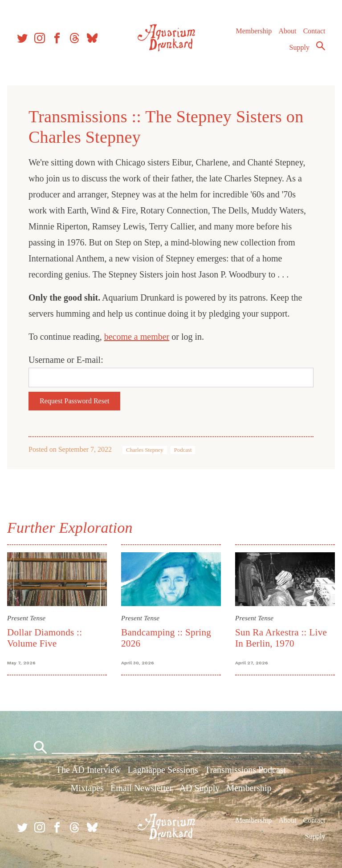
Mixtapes (87, 788)
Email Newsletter (141, 788)
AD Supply (200, 788)
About (287, 31)
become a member (137, 337)
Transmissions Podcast (245, 770)
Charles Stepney (145, 450)
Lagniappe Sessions (163, 770)
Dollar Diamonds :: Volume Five (45, 638)
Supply (299, 47)
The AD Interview (89, 770)
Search (321, 46)
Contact (314, 31)
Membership (254, 31)
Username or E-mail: (66, 360)
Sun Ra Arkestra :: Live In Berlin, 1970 (281, 638)
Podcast (183, 450)
